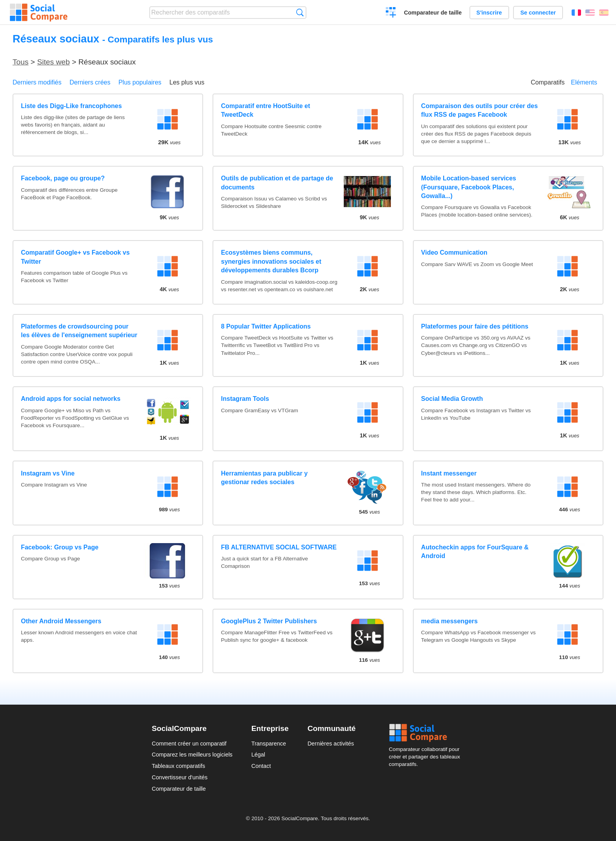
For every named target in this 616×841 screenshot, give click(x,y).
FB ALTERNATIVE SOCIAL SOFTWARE (279, 547)
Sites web (53, 62)
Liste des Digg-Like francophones (71, 106)
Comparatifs (548, 82)
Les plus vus (187, 82)
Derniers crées (90, 82)
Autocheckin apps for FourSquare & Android (475, 552)
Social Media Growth (452, 399)
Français (576, 13)
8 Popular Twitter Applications (266, 326)
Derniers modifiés (37, 82)
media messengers (449, 621)
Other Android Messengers (61, 621)
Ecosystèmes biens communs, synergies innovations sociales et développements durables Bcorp (271, 261)
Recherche (300, 12)
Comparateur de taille (433, 13)
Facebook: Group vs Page (60, 547)
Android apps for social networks (71, 399)
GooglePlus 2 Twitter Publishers (269, 621)
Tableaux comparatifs (178, 766)
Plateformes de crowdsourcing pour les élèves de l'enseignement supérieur (79, 331)
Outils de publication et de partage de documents (277, 183)
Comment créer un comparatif (189, 744)
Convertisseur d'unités (180, 777)
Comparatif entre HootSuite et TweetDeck (266, 110)
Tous (21, 62)
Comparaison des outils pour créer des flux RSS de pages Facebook (479, 110)
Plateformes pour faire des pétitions (475, 326)
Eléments (584, 82)
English (590, 13)
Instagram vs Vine (48, 473)
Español (604, 13)
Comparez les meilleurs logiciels (192, 755)
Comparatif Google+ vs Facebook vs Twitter (75, 257)
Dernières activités (331, 744)
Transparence (269, 744)
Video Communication (454, 252)
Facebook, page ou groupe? (63, 178)
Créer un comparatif (391, 13)
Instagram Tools (245, 399)
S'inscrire (489, 13)
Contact (261, 766)
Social (427, 733)
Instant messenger (449, 473)
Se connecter (538, 13)
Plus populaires (140, 82)
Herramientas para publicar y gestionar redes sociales (265, 478)
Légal (258, 755)
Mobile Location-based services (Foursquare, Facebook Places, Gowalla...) (469, 187)
